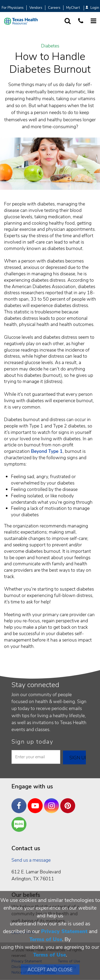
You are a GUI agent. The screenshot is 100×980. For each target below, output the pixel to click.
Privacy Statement (64, 931)
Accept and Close (50, 970)
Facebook (20, 802)
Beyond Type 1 (47, 451)
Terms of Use (46, 939)
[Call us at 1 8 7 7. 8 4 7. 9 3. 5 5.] (81, 21)
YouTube (37, 802)
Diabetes (50, 46)
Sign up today (32, 742)
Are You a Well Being (20, 824)
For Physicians (13, 8)
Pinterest (69, 802)
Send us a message (31, 860)
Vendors (36, 8)
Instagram (53, 802)
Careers (54, 8)
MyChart (73, 8)
